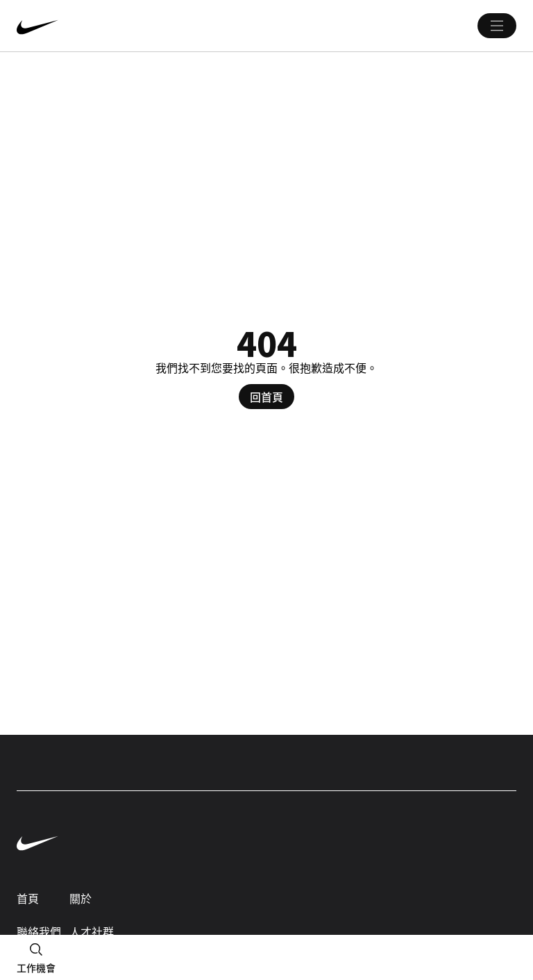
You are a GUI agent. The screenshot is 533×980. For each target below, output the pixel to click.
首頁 (28, 898)
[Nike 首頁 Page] (121, 26)
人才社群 (92, 931)
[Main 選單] (497, 26)
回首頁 (266, 397)
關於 (81, 898)
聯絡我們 (39, 931)
